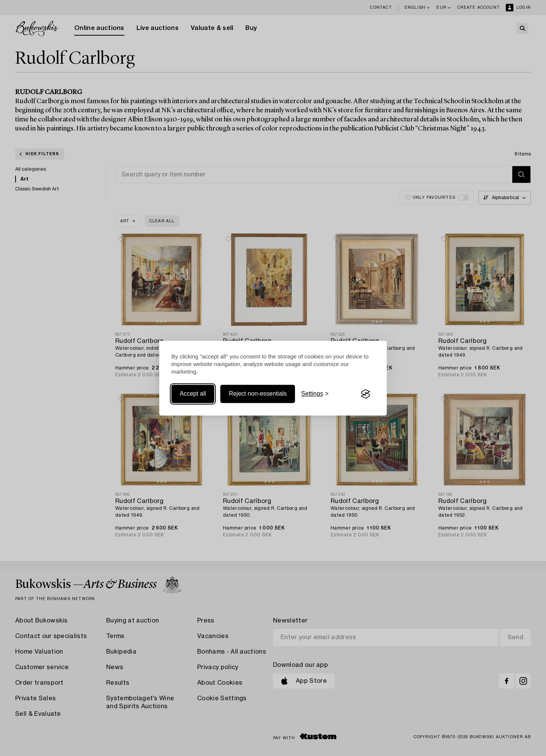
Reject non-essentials (258, 394)
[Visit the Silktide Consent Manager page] (366, 394)
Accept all (193, 394)
